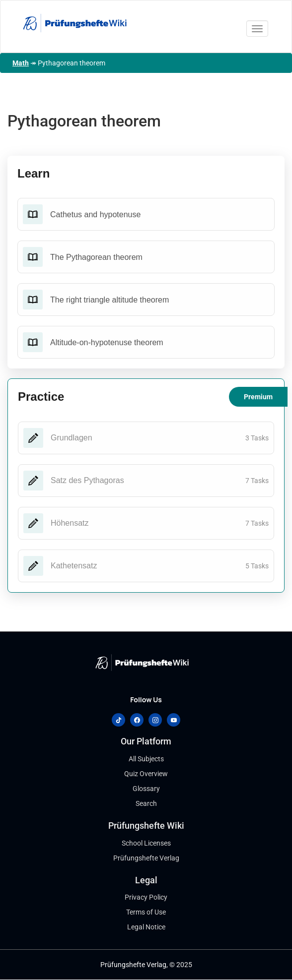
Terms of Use (146, 912)
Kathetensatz (74, 566)
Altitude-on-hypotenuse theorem (107, 342)
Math (21, 63)
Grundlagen (72, 438)
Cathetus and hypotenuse (95, 214)
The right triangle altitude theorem (109, 300)
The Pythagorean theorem (96, 257)
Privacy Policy (146, 897)
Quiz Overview (146, 774)
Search (146, 803)
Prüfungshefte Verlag (146, 858)
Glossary (146, 789)
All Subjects (146, 759)
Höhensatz (70, 523)
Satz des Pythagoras (87, 480)
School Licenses (146, 843)
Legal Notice (146, 927)
